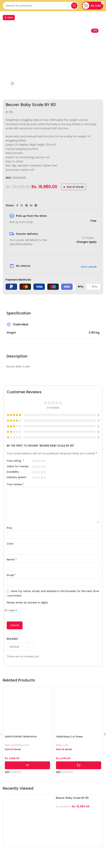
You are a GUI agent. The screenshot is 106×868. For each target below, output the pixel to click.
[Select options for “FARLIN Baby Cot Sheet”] (79, 765)
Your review (15, 484)
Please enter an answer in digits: (28, 603)
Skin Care (10, 745)
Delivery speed (17, 477)
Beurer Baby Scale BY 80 (72, 798)
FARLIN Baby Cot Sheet (70, 737)
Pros (9, 528)
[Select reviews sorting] (20, 647)
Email (11, 575)
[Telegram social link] (36, 205)
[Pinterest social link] (26, 205)
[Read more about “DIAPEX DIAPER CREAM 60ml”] (27, 765)
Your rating (16, 461)
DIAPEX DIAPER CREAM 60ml (21, 737)
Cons (10, 544)
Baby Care (23, 745)
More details (89, 267)
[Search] (40, 6)
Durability (13, 472)
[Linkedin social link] (31, 205)
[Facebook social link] (17, 205)
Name (12, 560)
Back (9, 17)
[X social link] (22, 205)
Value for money (18, 467)
